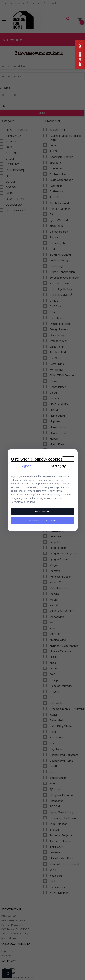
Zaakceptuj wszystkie (42, 520)
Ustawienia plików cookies (37, 459)
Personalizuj (43, 511)
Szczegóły (58, 466)
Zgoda (27, 466)
